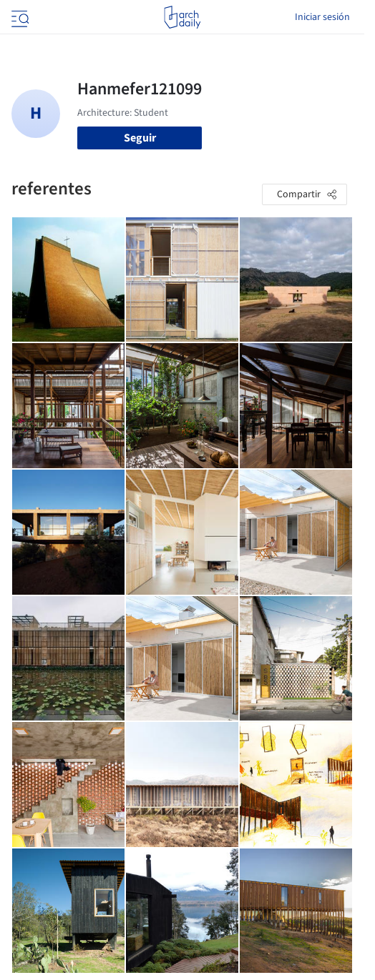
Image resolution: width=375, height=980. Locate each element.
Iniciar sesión (322, 17)
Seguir (140, 138)
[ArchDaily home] (182, 17)
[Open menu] (19, 17)
